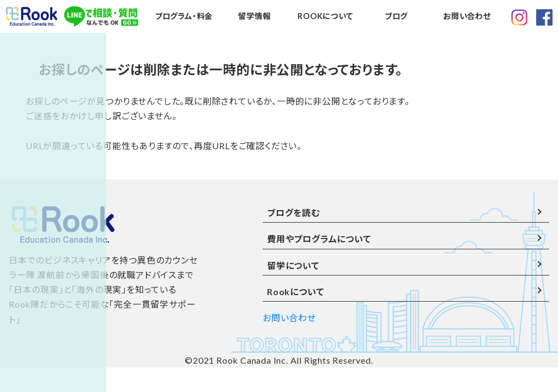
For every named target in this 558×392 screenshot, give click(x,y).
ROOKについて (325, 16)
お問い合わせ (467, 16)
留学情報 (254, 16)
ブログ (396, 16)
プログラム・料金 (184, 16)
